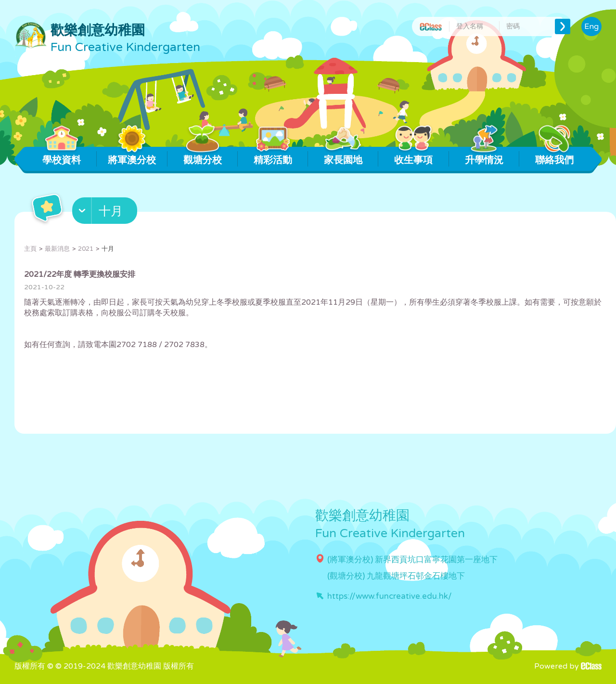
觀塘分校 (202, 156)
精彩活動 (273, 156)
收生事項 (414, 156)
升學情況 (484, 156)
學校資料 (62, 156)
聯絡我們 (554, 156)
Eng (591, 26)
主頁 (30, 249)
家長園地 (343, 156)
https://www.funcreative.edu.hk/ (390, 596)
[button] (106, 213)
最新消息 (57, 249)
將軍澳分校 (132, 156)
